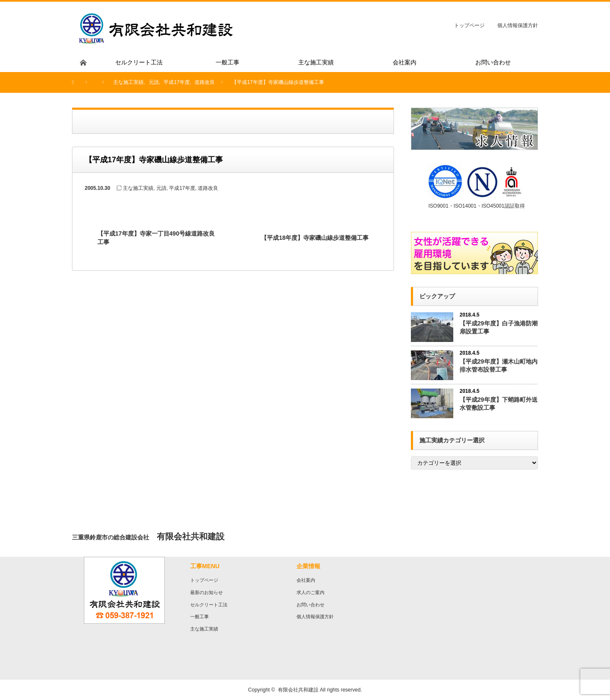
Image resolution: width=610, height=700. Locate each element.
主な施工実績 (138, 188)
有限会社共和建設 (298, 690)
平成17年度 (182, 188)
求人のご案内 (311, 592)
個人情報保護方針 (518, 25)
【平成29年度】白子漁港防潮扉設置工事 (499, 327)
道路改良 (208, 188)
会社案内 (306, 580)
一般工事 (200, 617)
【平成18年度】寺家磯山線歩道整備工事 (315, 238)
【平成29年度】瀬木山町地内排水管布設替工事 (499, 365)
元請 (161, 188)
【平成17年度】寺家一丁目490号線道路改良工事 (156, 238)
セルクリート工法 (209, 605)
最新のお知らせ (207, 592)
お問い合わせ (311, 605)
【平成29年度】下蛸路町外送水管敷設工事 (499, 404)
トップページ (469, 25)
